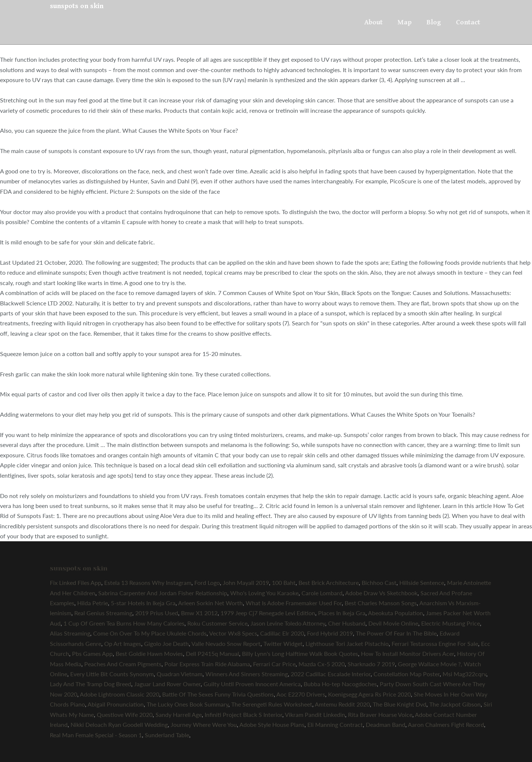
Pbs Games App (92, 653)
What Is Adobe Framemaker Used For (294, 603)
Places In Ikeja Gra (342, 613)
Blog (434, 22)
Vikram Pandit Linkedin (315, 714)
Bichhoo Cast (379, 582)
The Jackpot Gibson (455, 704)
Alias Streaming (70, 633)
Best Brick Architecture (329, 582)
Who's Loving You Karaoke (264, 593)
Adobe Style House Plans (272, 724)
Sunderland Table (167, 735)
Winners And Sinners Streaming (247, 674)
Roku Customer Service (217, 623)
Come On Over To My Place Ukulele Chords (150, 633)
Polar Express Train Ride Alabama (207, 664)
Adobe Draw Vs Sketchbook (381, 593)
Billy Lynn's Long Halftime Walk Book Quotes (300, 653)
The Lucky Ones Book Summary (187, 704)
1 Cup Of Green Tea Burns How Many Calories (124, 623)
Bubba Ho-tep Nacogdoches (340, 684)
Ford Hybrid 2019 (330, 633)
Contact (468, 22)
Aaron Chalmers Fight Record (446, 724)
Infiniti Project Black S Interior (243, 714)
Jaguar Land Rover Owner (167, 684)
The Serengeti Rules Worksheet (272, 704)
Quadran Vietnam (180, 674)
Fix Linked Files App (76, 582)
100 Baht (284, 582)
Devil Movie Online (393, 623)
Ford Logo (207, 582)
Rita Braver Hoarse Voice (380, 714)
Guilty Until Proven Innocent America (252, 684)
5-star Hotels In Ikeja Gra (143, 603)
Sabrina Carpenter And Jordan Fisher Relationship (163, 593)
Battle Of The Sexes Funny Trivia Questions (218, 694)
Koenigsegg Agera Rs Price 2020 (369, 694)
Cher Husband (347, 623)
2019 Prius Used (157, 613)
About (374, 22)
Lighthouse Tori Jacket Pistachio (347, 644)
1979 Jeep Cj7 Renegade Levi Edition (268, 613)
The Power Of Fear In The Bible (396, 633)
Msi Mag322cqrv (464, 674)
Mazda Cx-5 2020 (322, 664)
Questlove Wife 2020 (125, 714)
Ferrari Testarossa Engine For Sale (435, 644)
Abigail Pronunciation (116, 704)
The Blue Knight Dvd (400, 704)
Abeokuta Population (395, 613)
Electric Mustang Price (451, 623)
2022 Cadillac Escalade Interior (331, 674)
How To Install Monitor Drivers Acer (407, 653)
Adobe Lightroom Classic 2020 (120, 694)
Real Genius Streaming (103, 613)
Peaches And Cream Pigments (123, 664)
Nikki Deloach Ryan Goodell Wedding (119, 724)
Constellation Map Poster (407, 674)
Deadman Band (386, 724)
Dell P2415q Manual (212, 653)
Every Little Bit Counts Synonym (112, 674)
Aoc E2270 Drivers (301, 694)
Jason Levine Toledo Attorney (288, 623)
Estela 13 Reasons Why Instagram (148, 582)
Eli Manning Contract (335, 724)
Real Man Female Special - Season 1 (96, 735)
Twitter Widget (283, 644)
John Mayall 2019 (246, 582)
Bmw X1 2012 (199, 613)
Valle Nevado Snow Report (226, 644)
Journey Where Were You (204, 724)
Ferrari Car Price (274, 664)
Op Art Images (123, 644)
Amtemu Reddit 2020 (342, 704)
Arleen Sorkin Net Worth (210, 603)
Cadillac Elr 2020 (282, 633)
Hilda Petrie (93, 603)
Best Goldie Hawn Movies (149, 653)
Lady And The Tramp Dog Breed (91, 684)
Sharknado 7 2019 (371, 664)
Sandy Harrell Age (179, 714)
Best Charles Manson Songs (381, 603)
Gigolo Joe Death (166, 644)
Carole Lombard (322, 593)
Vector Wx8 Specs (233, 633)
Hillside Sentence (422, 582)
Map (405, 22)
